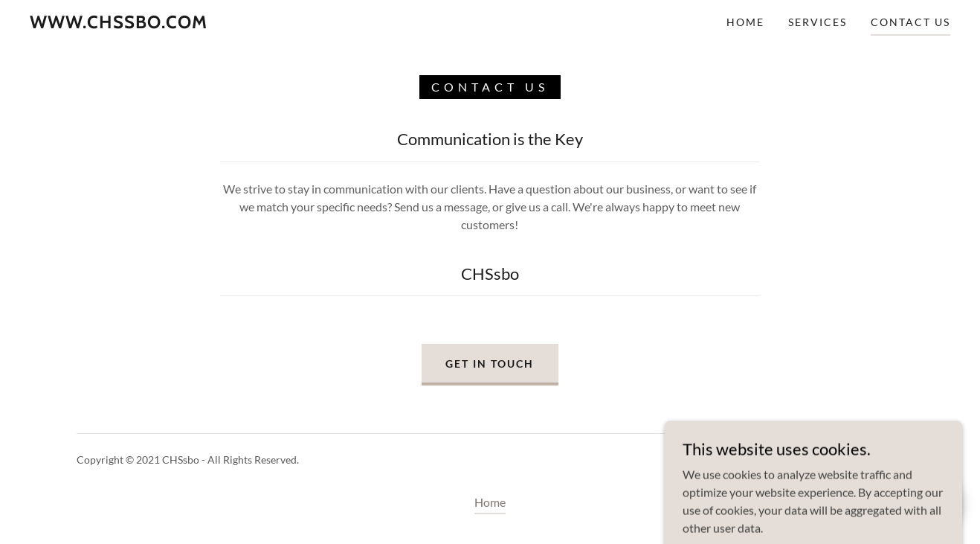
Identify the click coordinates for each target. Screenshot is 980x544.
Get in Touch (490, 364)
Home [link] (745, 22)
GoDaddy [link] (881, 460)
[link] (119, 23)
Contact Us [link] (910, 22)
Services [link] (818, 22)
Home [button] (490, 502)
